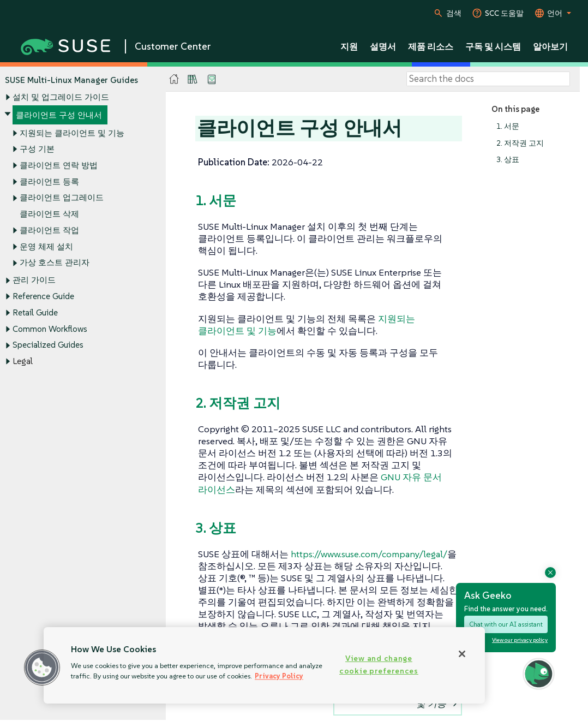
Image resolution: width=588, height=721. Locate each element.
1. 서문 (508, 126)
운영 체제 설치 (46, 246)
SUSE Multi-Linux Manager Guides (71, 80)
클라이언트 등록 (49, 181)
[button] (42, 668)
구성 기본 (37, 149)
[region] (264, 665)
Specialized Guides (48, 345)
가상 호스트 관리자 (55, 263)
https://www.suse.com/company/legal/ (369, 554)
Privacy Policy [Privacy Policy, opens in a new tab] (279, 676)
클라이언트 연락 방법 (59, 165)
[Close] (462, 654)
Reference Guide (43, 297)
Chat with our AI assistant (506, 624)
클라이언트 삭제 (49, 214)
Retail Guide (35, 312)
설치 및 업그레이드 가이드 (61, 97)
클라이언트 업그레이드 (62, 198)
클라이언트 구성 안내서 (59, 115)
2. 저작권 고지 (520, 143)
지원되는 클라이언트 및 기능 (72, 133)
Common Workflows (50, 329)
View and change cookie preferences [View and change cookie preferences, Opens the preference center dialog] (379, 665)
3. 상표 (508, 160)
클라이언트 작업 (49, 230)
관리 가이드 (34, 280)
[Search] (488, 79)
